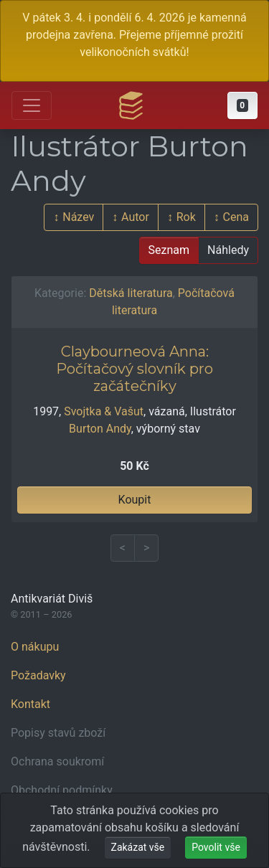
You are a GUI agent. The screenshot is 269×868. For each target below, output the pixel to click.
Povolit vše (216, 847)
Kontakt (30, 704)
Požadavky (38, 675)
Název (78, 217)
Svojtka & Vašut (104, 411)
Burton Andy (100, 429)
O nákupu (35, 647)
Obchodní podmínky (62, 790)
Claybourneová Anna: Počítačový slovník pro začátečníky (134, 369)
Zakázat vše (138, 847)
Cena (236, 217)
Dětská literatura (131, 293)
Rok (186, 217)
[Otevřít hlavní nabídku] (32, 105)
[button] (242, 105)
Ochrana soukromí (57, 761)
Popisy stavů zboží (58, 733)
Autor (135, 217)
